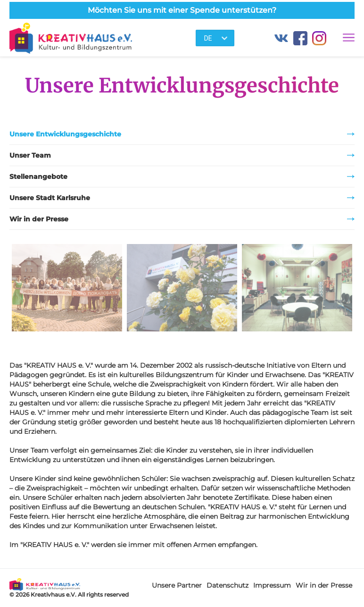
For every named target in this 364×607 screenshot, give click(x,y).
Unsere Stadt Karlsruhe (182, 198)
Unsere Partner (177, 585)
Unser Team (182, 155)
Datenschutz (227, 585)
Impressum (272, 585)
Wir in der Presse (182, 219)
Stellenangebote (182, 177)
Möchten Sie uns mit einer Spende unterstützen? (182, 10)
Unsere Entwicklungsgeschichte (182, 134)
